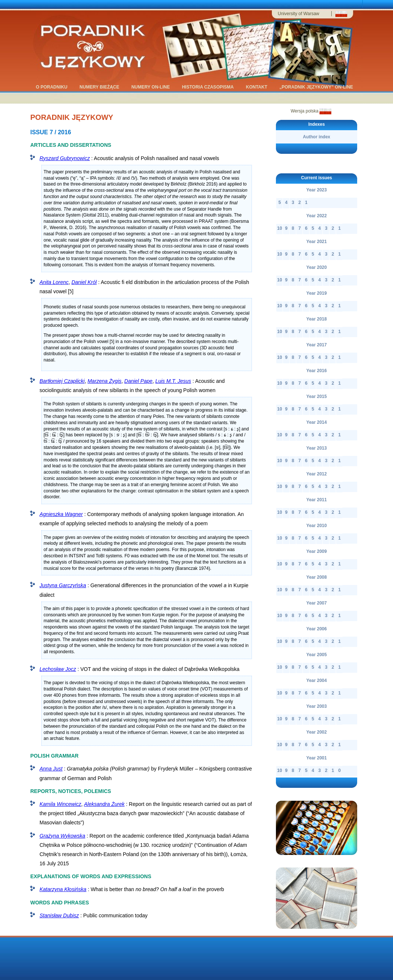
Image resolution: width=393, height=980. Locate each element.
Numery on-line (151, 87)
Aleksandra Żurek (104, 804)
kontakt (257, 87)
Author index (317, 137)
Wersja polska (311, 111)
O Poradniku (52, 87)
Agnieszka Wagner (61, 514)
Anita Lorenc (54, 282)
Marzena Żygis (105, 381)
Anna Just (51, 769)
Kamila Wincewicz (60, 804)
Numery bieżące (100, 87)
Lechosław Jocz (58, 669)
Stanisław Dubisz (59, 915)
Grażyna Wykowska (62, 836)
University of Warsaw (298, 14)
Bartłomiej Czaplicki (62, 381)
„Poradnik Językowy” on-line (317, 87)
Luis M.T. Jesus (173, 381)
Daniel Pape (139, 381)
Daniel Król (84, 282)
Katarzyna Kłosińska (63, 889)
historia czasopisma (209, 87)
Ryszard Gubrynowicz (65, 158)
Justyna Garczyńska (63, 585)
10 (279, 228)
